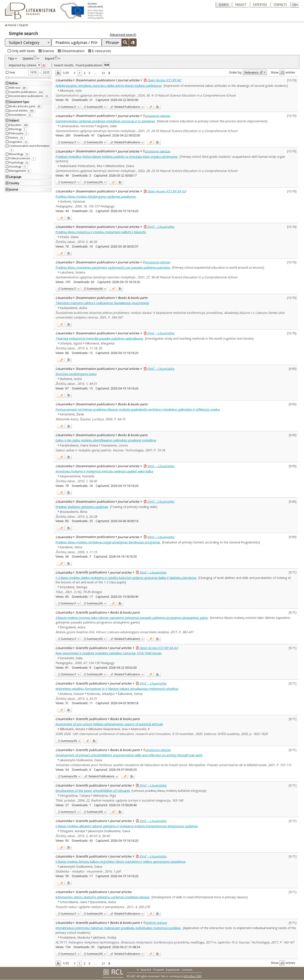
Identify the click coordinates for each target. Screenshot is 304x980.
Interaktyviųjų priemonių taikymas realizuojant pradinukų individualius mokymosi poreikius (118, 928)
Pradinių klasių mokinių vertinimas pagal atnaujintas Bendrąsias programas (108, 542)
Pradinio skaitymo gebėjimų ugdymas (82, 507)
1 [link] (80, 73)
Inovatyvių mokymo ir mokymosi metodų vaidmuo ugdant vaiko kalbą (104, 471)
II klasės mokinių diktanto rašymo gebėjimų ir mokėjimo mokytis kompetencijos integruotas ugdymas (127, 826)
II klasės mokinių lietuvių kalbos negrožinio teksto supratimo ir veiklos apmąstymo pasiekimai (120, 862)
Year (12, 72)
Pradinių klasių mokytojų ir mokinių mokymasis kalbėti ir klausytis (101, 232)
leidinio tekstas (156, 923)
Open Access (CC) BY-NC (164, 80)
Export (51, 58)
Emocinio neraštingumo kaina (76, 374)
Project (241, 5)
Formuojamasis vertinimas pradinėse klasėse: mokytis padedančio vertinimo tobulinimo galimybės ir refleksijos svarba (138, 409)
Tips (11, 58)
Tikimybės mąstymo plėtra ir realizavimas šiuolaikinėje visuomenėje (102, 303)
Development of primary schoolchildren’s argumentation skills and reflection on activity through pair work (129, 755)
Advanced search (123, 35)
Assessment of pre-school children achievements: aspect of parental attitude (109, 724)
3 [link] (89, 73)
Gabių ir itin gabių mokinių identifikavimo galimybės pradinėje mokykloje (106, 440)
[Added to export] (158, 107)
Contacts (280, 5)
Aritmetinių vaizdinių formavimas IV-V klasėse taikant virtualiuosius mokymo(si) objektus (117, 689)
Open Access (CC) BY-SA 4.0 (166, 191)
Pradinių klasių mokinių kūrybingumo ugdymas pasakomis (96, 197)
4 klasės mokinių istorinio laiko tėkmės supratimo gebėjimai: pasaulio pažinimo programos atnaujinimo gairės (132, 618)
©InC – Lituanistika (161, 227)
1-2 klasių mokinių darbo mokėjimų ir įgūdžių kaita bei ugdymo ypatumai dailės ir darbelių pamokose (126, 578)
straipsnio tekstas (157, 116)
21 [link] (103, 73)
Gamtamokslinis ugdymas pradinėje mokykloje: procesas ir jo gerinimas (105, 121)
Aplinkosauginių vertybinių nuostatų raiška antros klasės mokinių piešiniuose (109, 86)
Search (224, 5)
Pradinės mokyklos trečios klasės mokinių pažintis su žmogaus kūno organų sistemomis (117, 157)
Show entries (283, 72)
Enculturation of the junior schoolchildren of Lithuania (93, 791)
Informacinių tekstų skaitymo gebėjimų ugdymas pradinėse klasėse (103, 897)
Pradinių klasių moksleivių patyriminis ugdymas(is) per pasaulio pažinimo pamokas (113, 267)
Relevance (254, 72)
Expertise (260, 5)
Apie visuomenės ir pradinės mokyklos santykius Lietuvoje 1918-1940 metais (109, 653)
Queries (29, 58)
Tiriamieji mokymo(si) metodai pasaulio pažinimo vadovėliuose (99, 338)
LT (67, 107)
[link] (75, 73)
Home (12, 25)
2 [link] (84, 73)
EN (93, 107)
